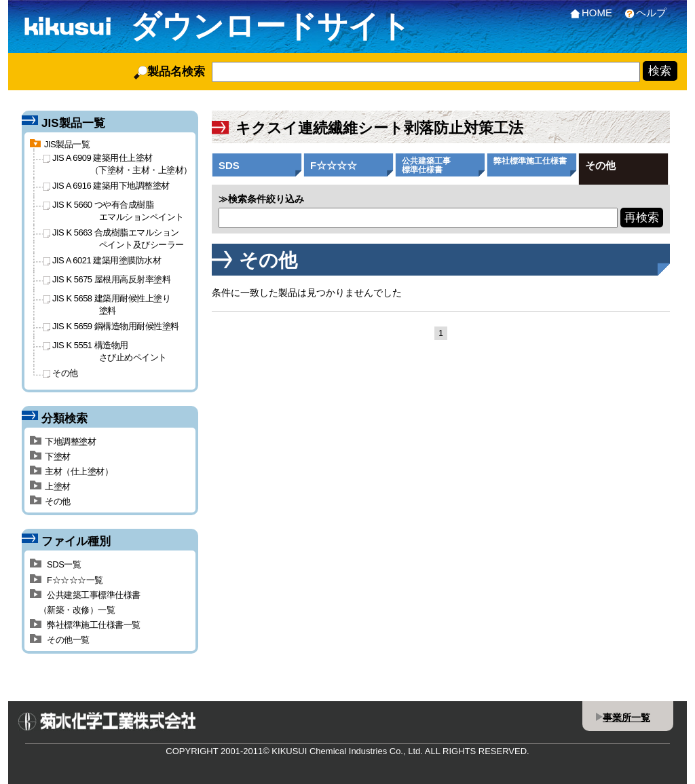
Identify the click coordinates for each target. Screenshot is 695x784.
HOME (588, 13)
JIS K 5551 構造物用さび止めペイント (105, 351)
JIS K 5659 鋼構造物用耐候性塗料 (111, 326)
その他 (600, 165)
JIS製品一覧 (60, 144)
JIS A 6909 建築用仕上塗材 (118, 164)
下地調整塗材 (63, 442)
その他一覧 (60, 640)
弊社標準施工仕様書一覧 (85, 625)
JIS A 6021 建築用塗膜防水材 (102, 260)
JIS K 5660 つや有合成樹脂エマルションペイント (114, 210)
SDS (229, 165)
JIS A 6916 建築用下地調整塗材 (107, 186)
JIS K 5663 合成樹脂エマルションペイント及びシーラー (114, 238)
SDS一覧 (55, 564)
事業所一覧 (626, 717)
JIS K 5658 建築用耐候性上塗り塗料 (107, 304)
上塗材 (50, 486)
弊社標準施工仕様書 (530, 161)
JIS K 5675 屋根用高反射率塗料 (107, 279)
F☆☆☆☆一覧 (67, 580)
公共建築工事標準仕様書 (426, 165)
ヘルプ (643, 13)
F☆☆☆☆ (334, 165)
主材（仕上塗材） (71, 471)
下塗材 (50, 456)
